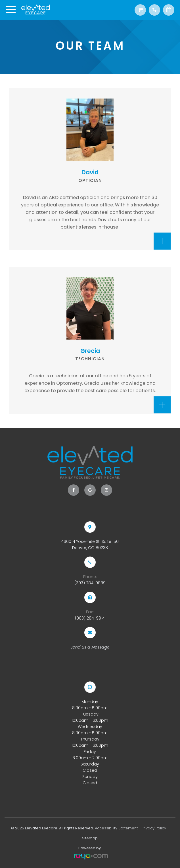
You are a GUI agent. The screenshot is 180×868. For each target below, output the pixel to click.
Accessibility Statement (116, 828)
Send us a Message (90, 647)
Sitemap (90, 838)
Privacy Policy (154, 828)
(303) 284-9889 (90, 583)
